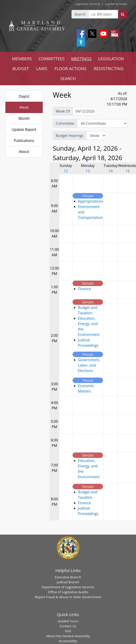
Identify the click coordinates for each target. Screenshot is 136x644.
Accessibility (68, 641)
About (24, 152)
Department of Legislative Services (68, 587)
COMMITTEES (52, 59)
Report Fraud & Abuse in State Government (68, 597)
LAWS (42, 68)
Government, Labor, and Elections (89, 365)
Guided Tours (68, 621)
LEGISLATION (111, 59)
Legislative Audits (116, 4)
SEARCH (68, 78)
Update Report (24, 129)
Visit (68, 631)
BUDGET (21, 68)
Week (24, 107)
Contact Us (68, 626)
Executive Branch (68, 577)
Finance (84, 289)
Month (24, 118)
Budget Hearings (70, 136)
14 (111, 171)
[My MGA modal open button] (114, 34)
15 (128, 171)
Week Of (63, 111)
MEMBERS (22, 59)
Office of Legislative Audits (68, 592)
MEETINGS (81, 59)
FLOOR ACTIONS (70, 68)
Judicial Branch (68, 582)
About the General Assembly (68, 636)
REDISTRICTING (109, 68)
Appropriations (91, 201)
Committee (65, 123)
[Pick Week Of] (85, 111)
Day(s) (24, 96)
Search (80, 14)
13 (88, 171)
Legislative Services (88, 4)
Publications (24, 141)
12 (66, 171)
